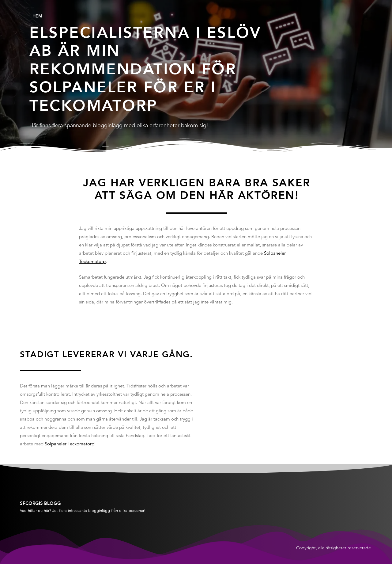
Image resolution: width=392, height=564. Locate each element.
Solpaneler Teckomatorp (70, 444)
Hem (37, 16)
